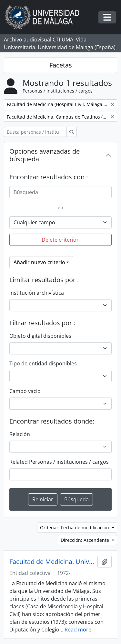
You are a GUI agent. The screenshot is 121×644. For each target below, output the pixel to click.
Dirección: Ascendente (86, 540)
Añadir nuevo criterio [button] (39, 262)
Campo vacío (25, 391)
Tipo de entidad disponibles (43, 363)
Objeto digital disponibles (40, 336)
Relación (20, 434)
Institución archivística (37, 293)
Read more (78, 630)
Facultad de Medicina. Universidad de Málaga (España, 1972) (52, 562)
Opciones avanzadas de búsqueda (45, 155)
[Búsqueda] (60, 192)
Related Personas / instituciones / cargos (59, 462)
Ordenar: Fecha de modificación (75, 528)
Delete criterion (61, 240)
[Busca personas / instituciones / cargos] (35, 132)
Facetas (61, 65)
